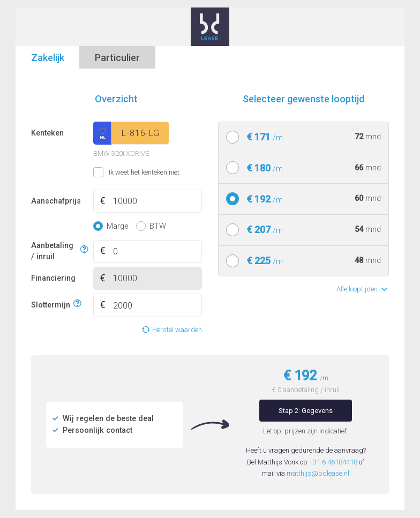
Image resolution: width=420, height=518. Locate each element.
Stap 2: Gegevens (306, 411)
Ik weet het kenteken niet (107, 172)
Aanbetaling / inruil (54, 252)
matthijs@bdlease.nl (318, 473)
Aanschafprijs (56, 201)
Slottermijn (51, 304)
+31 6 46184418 (333, 462)
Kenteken (47, 133)
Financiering (53, 278)
